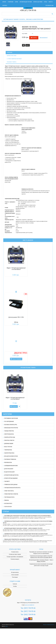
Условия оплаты (15, 552)
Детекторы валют (8, 469)
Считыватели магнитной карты (12, 488)
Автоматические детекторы (11, 475)
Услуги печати (7, 507)
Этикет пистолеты (8, 491)
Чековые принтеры (8, 431)
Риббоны (6, 500)
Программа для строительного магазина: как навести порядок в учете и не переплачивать (28, 517)
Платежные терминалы (9, 459)
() (28, 45)
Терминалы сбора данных (10, 485)
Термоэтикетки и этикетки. (11, 494)
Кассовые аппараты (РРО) (10, 425)
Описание (10, 52)
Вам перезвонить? (44, 38)
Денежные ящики (8, 444)
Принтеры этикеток (9, 440)
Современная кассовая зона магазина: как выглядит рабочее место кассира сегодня (28, 535)
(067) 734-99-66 (30, 608)
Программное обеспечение (10, 418)
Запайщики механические (10, 466)
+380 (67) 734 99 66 (28, 10)
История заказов (15, 572)
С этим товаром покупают (14, 59)
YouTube (15, 586)
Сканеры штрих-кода (9, 437)
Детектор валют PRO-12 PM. (16, 317)
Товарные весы (7, 450)
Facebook (15, 584)
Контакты (5, 6)
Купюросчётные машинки (10, 478)
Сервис (16, 2)
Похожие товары (12, 62)
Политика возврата (15, 559)
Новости (51, 2)
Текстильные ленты (9, 497)
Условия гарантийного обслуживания (15, 557)
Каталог (4, 2)
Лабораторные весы (9, 453)
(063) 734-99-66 (30, 615)
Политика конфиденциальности (49, 625)
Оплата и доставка (38, 2)
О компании (11, 2)
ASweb (7, 626)
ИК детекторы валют (9, 472)
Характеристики (11, 56)
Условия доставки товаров (15, 554)
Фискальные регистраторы (10, 428)
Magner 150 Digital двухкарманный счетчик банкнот (16, 269)
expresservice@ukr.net (29, 605)
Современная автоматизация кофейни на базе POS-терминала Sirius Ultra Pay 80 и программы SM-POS (28, 523)
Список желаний (15, 575)
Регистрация (15, 577)
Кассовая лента (8, 503)
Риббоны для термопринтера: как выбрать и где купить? (28, 541)
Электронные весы (8, 434)
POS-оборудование (8, 421)
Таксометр (6, 481)
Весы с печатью (8, 447)
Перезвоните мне (50, 6)
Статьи (45, 2)
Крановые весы (7, 462)
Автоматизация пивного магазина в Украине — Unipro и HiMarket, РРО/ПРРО (28, 530)
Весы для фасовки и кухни (10, 456)
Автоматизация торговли (26, 2)
